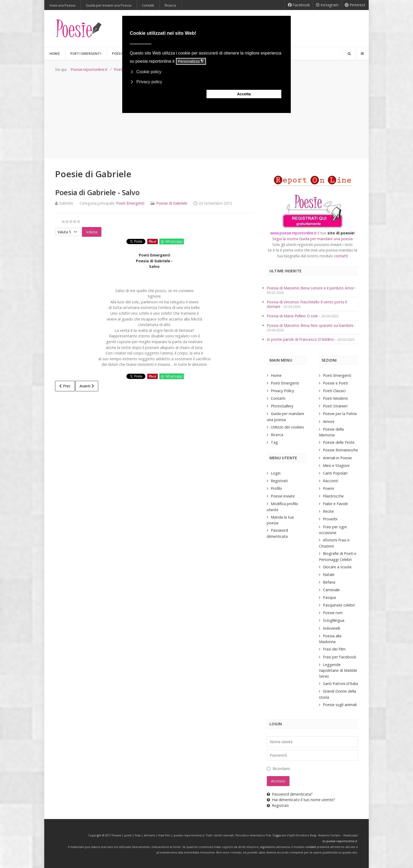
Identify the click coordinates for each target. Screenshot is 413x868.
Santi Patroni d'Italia (340, 684)
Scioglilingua (334, 620)
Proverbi (330, 519)
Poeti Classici (334, 391)
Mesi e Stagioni (336, 465)
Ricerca (277, 435)
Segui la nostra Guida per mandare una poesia (313, 239)
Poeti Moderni (335, 398)
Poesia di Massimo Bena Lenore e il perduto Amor (311, 288)
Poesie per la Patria (340, 414)
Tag (274, 442)
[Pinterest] (355, 5)
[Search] (349, 53)
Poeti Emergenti (130, 203)
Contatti (278, 398)
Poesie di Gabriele (172, 203)
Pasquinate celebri (339, 605)
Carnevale (331, 590)
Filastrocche (333, 496)
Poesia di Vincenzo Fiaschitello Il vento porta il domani (307, 304)
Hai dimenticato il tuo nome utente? (301, 800)
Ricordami (281, 769)
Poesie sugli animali (340, 705)
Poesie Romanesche (340, 450)
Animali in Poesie (337, 458)
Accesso (278, 781)
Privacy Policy (282, 391)
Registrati (279, 481)
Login (276, 473)
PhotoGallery (282, 406)
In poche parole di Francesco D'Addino (300, 339)
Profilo (276, 488)
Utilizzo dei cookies (287, 427)
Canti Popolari (335, 473)
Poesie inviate (283, 496)
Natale (329, 574)
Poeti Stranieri (335, 406)
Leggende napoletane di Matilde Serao (338, 670)
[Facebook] (299, 5)
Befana (329, 582)
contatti (341, 256)
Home (276, 375)
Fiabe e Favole (335, 504)
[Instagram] (327, 5)
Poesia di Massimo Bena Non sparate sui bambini (310, 325)
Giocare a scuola (337, 567)
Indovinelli (331, 628)
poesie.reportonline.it (342, 841)
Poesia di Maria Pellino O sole (292, 316)
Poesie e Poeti (335, 383)
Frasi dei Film (334, 649)
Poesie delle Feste (339, 442)
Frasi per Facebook (340, 657)
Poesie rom (333, 613)
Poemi (328, 488)
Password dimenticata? (290, 794)
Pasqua (329, 597)
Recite (328, 511)
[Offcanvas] (362, 53)
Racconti (330, 481)
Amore (329, 421)
